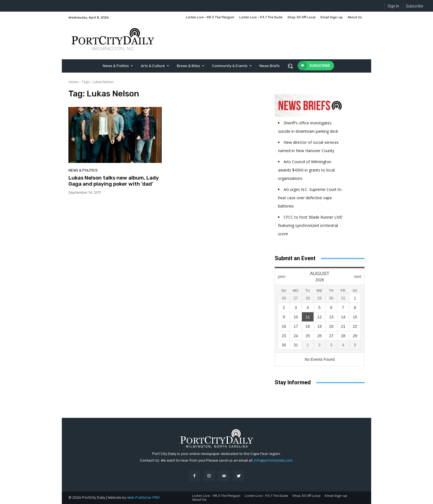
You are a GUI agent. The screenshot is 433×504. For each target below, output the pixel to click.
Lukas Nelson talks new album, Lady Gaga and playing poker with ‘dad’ (114, 181)
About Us (199, 500)
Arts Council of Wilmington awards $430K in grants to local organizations (306, 170)
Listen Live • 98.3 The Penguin (216, 496)
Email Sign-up (336, 496)
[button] (290, 66)
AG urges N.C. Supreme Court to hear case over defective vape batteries (310, 198)
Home (73, 82)
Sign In (393, 6)
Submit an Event (295, 258)
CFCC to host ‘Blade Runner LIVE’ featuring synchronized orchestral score (310, 225)
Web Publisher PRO (143, 497)
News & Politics (83, 170)
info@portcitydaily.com (273, 460)
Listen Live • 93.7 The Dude (266, 496)
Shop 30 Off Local (306, 496)
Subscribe (415, 6)
